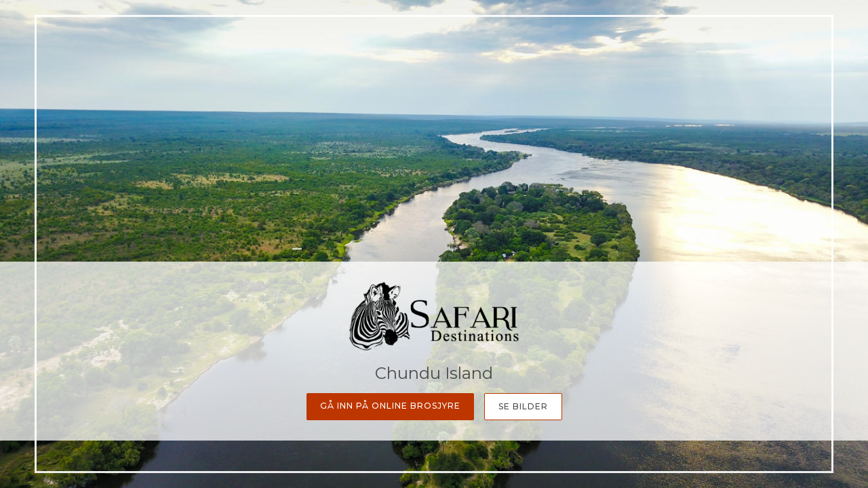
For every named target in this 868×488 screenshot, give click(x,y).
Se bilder (523, 406)
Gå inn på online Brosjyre (390, 406)
